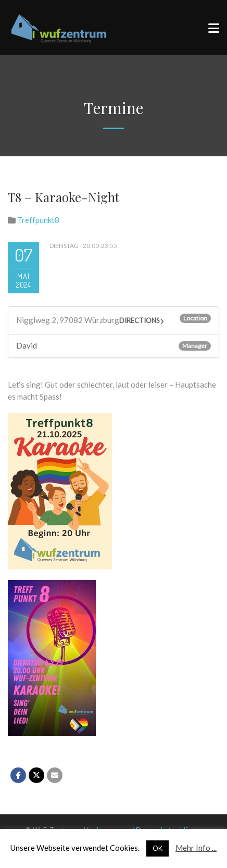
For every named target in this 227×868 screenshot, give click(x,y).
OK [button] (157, 848)
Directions (140, 320)
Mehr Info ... (196, 848)
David (27, 345)
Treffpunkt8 (38, 220)
